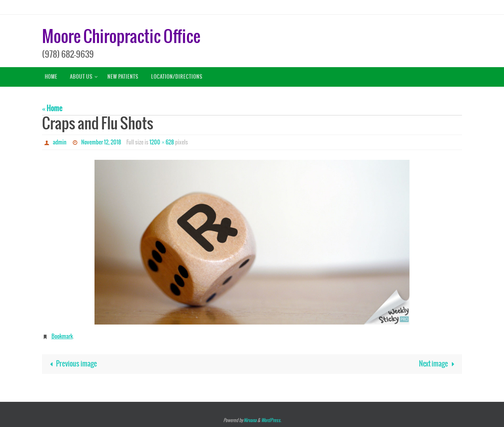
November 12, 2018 (101, 142)
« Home (52, 109)
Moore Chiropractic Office (121, 37)
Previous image (72, 364)
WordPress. (271, 421)
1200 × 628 (162, 142)
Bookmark (62, 336)
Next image (438, 364)
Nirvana (250, 421)
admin (60, 142)
